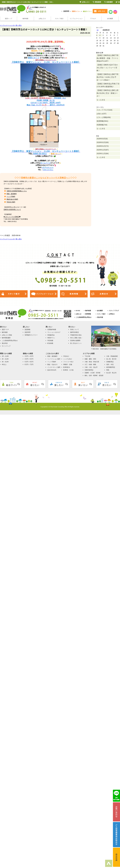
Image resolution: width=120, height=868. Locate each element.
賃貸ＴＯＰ (5, 330)
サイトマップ (6, 346)
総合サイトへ (87, 11)
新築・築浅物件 (12, 194)
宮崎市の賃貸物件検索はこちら (17, 191)
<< (98, 30)
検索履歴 (108, 2)
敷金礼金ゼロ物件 (12, 199)
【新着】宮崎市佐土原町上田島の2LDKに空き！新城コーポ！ (108, 93)
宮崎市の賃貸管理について (12, 210)
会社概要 (110, 19)
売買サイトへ (76, 11)
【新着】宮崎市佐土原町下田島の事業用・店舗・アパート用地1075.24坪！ (108, 58)
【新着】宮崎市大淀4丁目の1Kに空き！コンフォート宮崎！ (107, 68)
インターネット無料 (54, 367)
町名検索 (50, 343)
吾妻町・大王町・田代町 (93, 373)
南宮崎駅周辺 (111, 367)
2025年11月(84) (103, 154)
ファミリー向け (68, 362)
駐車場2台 (67, 367)
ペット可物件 (11, 196)
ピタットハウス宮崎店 (12, 217)
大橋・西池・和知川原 (92, 362)
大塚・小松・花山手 (91, 367)
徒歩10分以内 (52, 370)
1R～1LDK (5, 356)
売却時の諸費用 (75, 341)
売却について (75, 330)
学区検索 (50, 341)
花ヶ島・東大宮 (111, 359)
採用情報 (88, 314)
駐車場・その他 (68, 370)
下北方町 (87, 356)
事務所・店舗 (68, 364)
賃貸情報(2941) (102, 121)
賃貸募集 (27, 330)
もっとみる (101, 100)
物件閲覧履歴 (6, 338)
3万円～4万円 (29, 356)
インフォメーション (76, 19)
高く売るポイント (76, 343)
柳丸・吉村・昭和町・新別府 (94, 376)
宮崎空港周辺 (89, 370)
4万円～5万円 (29, 359)
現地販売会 (51, 335)
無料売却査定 (75, 332)
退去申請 (100, 317)
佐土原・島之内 (111, 373)
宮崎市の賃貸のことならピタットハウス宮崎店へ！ (46, 178)
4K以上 (4, 364)
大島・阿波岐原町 (112, 356)
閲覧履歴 (97, 2)
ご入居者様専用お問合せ (84, 317)
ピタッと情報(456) (104, 117)
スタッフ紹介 (59, 19)
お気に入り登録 (7, 335)
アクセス (93, 19)
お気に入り (42, 19)
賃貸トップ (9, 19)
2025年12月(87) (103, 150)
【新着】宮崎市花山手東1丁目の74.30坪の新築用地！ (108, 85)
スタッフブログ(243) (104, 110)
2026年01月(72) (103, 146)
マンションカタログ (54, 332)
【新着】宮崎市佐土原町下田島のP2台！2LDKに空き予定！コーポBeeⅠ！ (108, 77)
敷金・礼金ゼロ (52, 364)
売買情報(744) (102, 125)
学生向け (66, 356)
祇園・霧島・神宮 (90, 359)
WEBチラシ (51, 338)
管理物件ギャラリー (31, 335)
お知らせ (78, 314)
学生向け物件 (11, 202)
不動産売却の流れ (76, 335)
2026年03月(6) (102, 139)
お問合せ (112, 314)
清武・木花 (110, 364)
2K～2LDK (5, 359)
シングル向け (68, 359)
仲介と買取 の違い (76, 338)
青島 (108, 370)
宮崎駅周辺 (110, 362)
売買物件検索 (52, 330)
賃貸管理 (66, 11)
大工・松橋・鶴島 (90, 364)
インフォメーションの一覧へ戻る (11, 25)
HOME (78, 311)
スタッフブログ (114, 311)
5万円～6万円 (29, 362)
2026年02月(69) (103, 142)
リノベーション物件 (54, 359)
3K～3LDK (5, 362)
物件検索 (25, 19)
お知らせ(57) (101, 114)
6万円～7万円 (29, 364)
